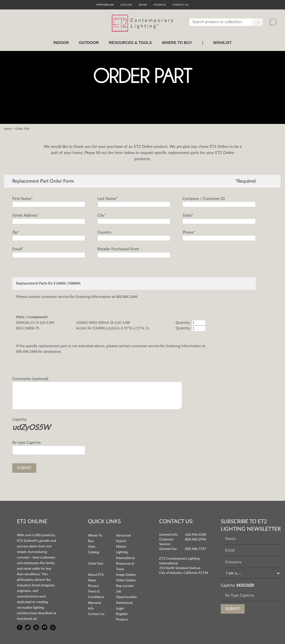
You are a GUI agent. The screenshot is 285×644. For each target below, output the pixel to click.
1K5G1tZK (245, 586)
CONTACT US (181, 5)
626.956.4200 (196, 535)
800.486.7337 (196, 549)
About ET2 (96, 575)
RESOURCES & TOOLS (130, 43)
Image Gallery (126, 575)
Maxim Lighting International (125, 552)
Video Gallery (126, 580)
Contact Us (96, 614)
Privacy (93, 586)
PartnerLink (105, 5)
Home (8, 129)
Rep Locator (125, 586)
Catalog (126, 5)
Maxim (143, 5)
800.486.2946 (196, 539)
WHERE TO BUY (177, 43)
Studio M (160, 5)
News (92, 580)
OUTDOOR (89, 43)
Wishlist (222, 43)
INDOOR (61, 43)
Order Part (96, 564)
